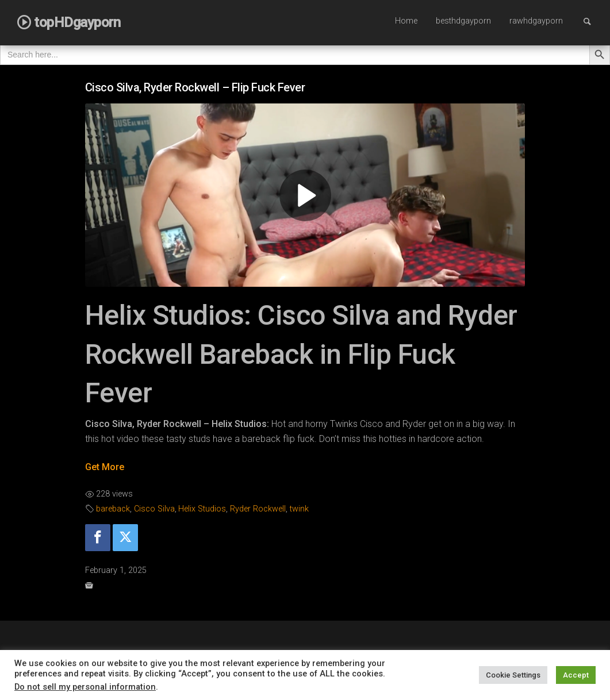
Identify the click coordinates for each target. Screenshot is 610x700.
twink (299, 509)
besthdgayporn (463, 21)
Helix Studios (202, 509)
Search (593, 21)
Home (406, 21)
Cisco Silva (154, 509)
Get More (105, 467)
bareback (113, 509)
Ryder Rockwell (258, 509)
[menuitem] (406, 22)
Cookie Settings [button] (513, 675)
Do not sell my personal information (85, 687)
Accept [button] (576, 675)
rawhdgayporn (536, 21)
